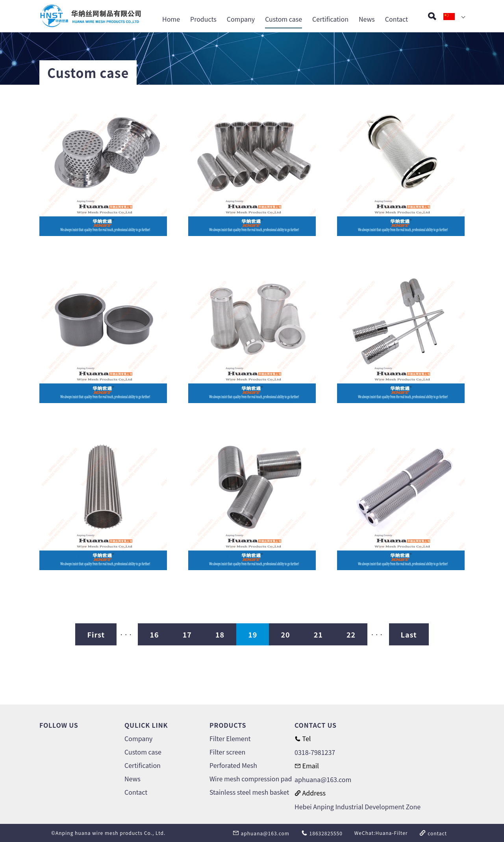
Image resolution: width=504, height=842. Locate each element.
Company (241, 19)
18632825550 (322, 833)
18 (220, 634)
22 (351, 634)
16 (154, 634)
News (367, 19)
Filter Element (230, 738)
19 (253, 634)
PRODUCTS (228, 725)
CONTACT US (316, 725)
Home (171, 19)
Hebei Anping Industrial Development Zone (358, 807)
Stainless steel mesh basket (249, 792)
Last (409, 634)
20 (285, 634)
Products (203, 19)
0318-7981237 (315, 752)
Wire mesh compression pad (251, 779)
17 (187, 634)
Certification (330, 19)
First (96, 634)
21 (318, 634)
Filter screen (227, 752)
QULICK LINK (146, 725)
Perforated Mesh (233, 765)
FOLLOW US (59, 725)
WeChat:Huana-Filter (381, 833)
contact (433, 833)
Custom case (283, 19)
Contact (397, 19)
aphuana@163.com (323, 779)
